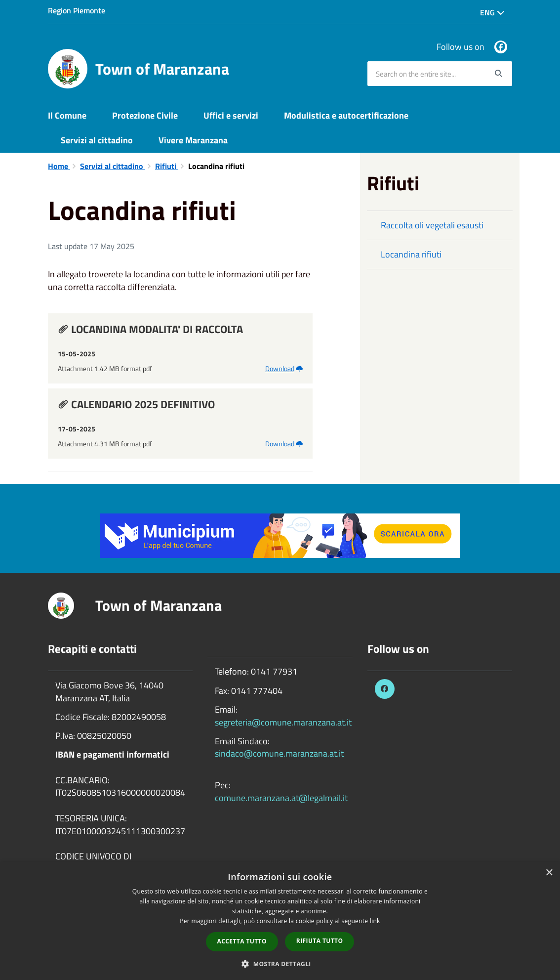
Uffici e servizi (231, 115)
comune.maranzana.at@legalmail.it (281, 798)
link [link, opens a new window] (375, 921)
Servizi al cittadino (97, 140)
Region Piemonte (77, 10)
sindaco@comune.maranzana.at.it (279, 753)
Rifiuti (167, 166)
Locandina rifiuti (411, 254)
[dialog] (280, 921)
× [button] (549, 873)
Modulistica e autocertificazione (346, 115)
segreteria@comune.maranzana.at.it (283, 722)
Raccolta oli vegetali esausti (432, 225)
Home (59, 166)
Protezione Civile (145, 115)
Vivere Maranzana (193, 140)
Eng (492, 12)
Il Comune (67, 115)
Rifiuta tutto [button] (320, 941)
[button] (280, 963)
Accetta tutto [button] (242, 941)
